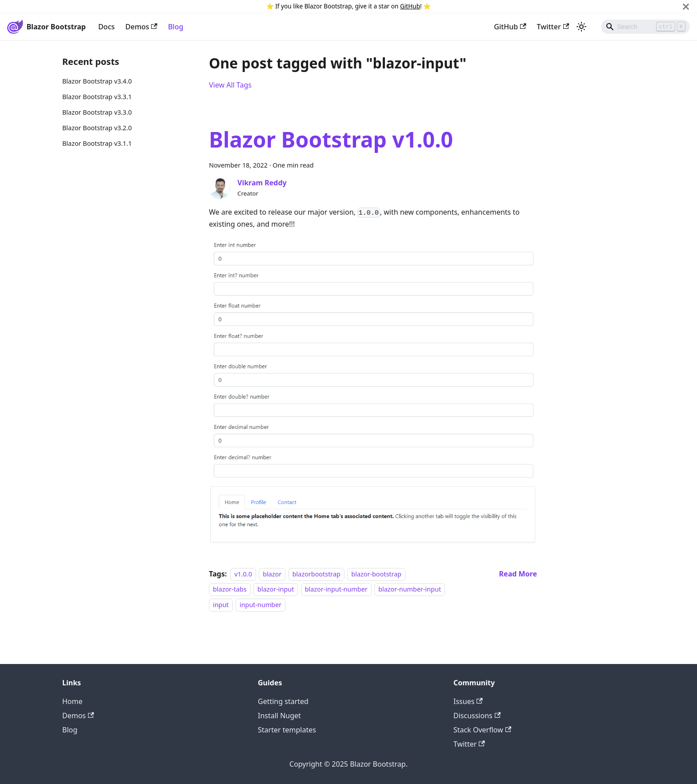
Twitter (553, 27)
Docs (106, 27)
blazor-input (276, 589)
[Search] (645, 27)
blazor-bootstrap (376, 574)
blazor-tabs (230, 589)
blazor (272, 574)
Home (72, 701)
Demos (141, 27)
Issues (468, 701)
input (221, 605)
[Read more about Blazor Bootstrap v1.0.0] (518, 574)
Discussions (477, 716)
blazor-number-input (410, 589)
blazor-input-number (336, 589)
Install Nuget (279, 716)
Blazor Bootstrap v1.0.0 (331, 139)
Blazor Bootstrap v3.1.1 (97, 143)
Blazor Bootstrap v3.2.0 (97, 128)
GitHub (410, 6)
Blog (176, 27)
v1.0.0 (243, 574)
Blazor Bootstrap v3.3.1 (97, 97)
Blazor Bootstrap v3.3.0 (97, 112)
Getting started (283, 701)
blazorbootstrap (316, 574)
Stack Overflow (482, 730)
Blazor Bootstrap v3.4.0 (97, 81)
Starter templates (287, 730)
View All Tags (230, 85)
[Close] (686, 6)
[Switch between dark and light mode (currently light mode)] (581, 27)
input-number (260, 605)
